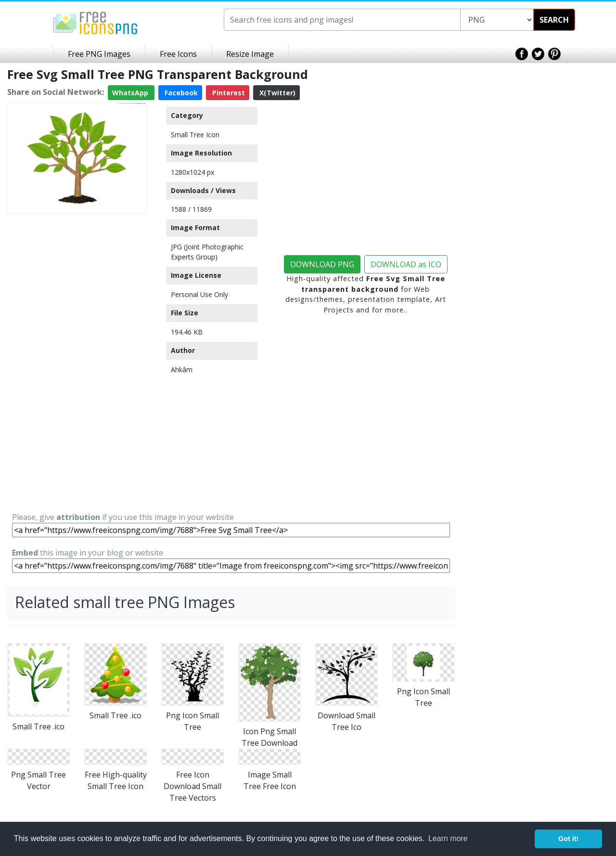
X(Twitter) (276, 93)
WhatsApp (131, 93)
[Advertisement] (77, 362)
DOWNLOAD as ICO (406, 264)
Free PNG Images (99, 54)
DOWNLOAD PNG (322, 264)
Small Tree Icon (195, 135)
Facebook (180, 93)
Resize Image (250, 54)
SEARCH (554, 20)
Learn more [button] (448, 838)
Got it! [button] (568, 839)
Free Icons (178, 54)
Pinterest (228, 93)
